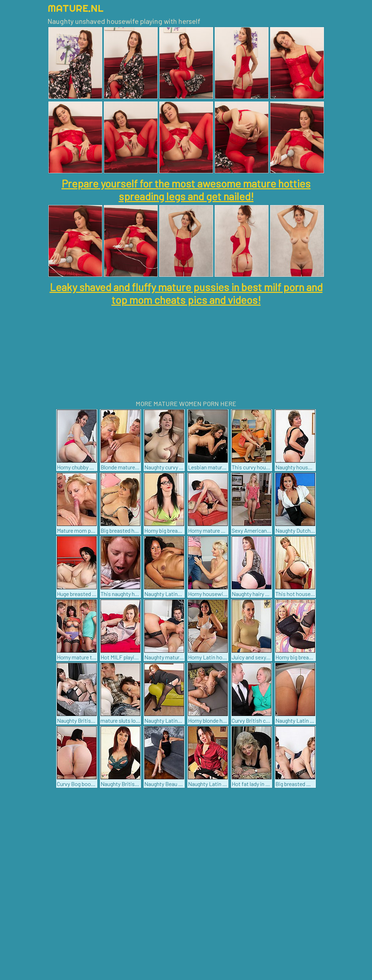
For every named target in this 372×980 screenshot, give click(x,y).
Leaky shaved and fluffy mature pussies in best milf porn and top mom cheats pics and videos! (186, 293)
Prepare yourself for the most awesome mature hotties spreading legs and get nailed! (186, 190)
